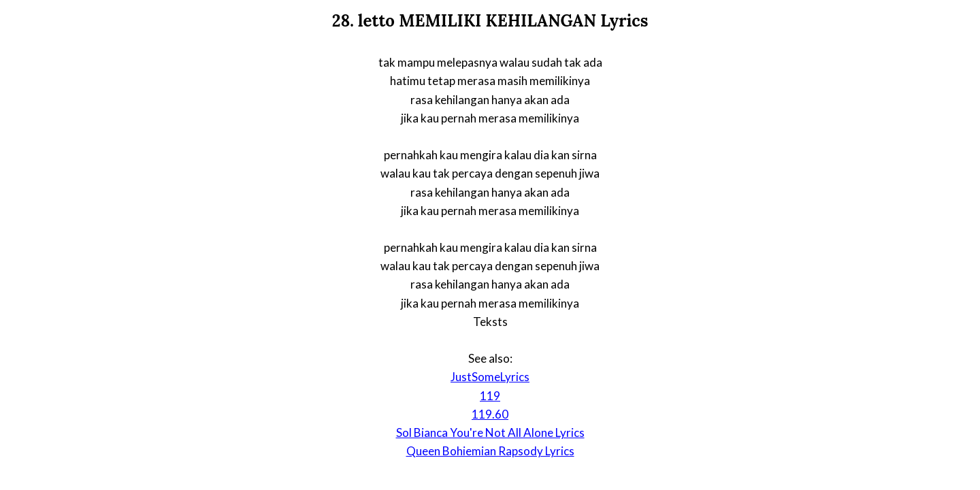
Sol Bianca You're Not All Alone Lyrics (490, 432)
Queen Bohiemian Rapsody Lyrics (490, 451)
